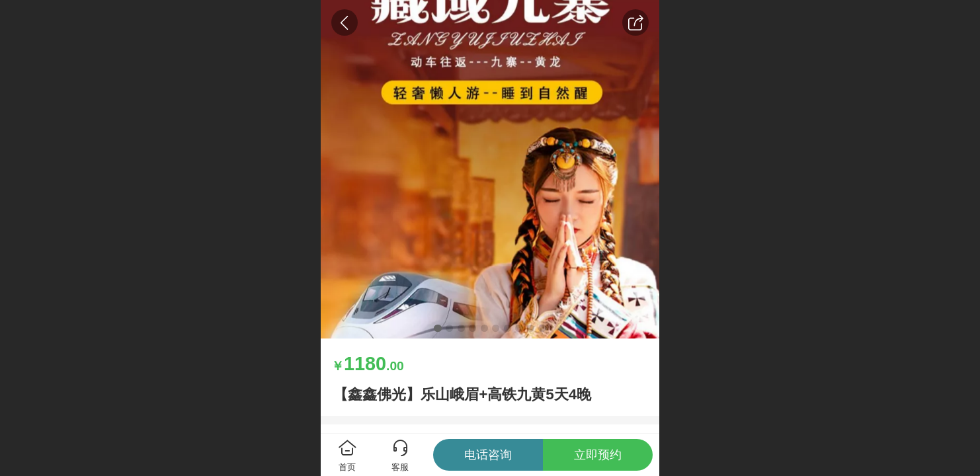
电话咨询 (488, 455)
